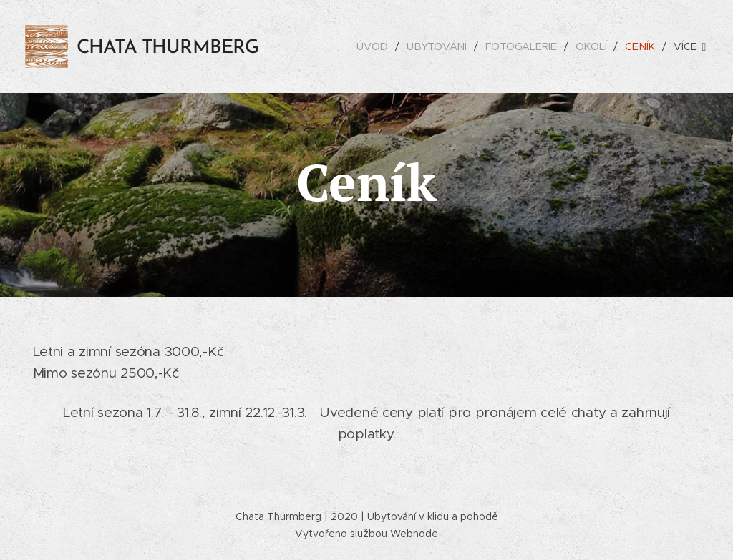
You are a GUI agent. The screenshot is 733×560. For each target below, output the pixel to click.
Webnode (414, 534)
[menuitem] (377, 46)
